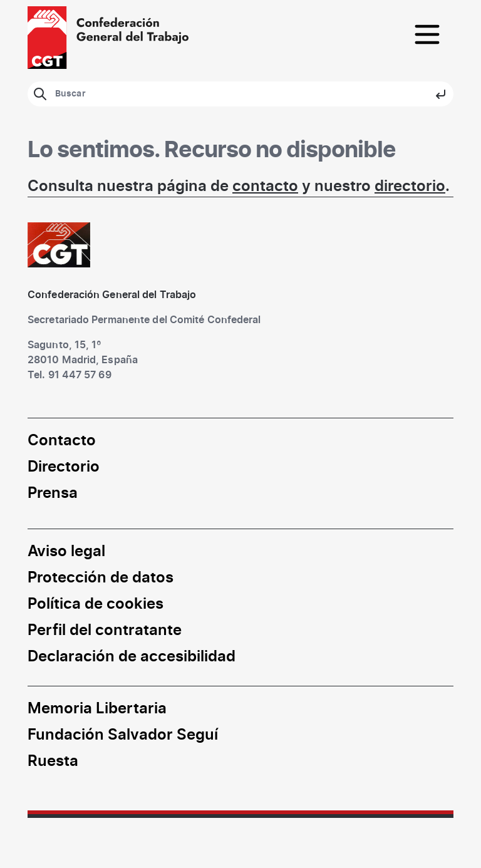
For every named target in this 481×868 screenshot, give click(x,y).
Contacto (62, 441)
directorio (410, 187)
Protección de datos (101, 578)
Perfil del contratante (105, 631)
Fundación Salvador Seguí (123, 735)
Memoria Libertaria (97, 709)
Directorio (64, 467)
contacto (265, 187)
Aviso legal (66, 552)
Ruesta (53, 762)
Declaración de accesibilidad (132, 657)
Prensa (53, 493)
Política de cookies (96, 604)
